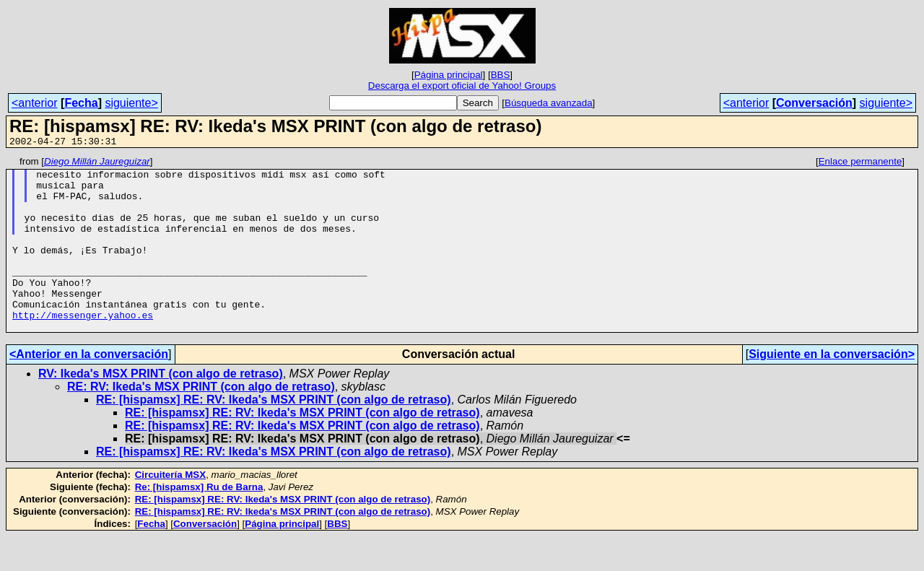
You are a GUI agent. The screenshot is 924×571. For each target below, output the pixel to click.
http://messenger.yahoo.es (83, 347)
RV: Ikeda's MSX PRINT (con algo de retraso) (161, 408)
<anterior (35, 103)
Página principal (449, 75)
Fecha (81, 103)
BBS (501, 75)
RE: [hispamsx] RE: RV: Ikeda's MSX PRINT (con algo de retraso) (274, 434)
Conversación (814, 103)
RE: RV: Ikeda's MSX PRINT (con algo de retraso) (201, 421)
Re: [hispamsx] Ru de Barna (199, 522)
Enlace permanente (860, 164)
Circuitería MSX (171, 509)
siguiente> (131, 103)
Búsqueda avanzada (549, 103)
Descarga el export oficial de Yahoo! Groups (462, 86)
